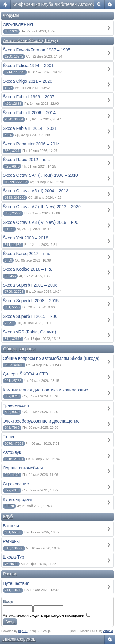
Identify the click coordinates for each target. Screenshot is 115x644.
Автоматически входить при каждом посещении (47, 616)
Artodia (108, 631)
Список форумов (19, 639)
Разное (10, 574)
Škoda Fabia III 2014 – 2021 (30, 128)
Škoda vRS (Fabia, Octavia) (29, 332)
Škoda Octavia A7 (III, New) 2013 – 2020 (42, 207)
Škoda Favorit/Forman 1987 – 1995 (36, 50)
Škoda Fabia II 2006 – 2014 (29, 113)
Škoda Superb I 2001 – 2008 (30, 285)
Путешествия (16, 583)
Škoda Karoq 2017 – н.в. (27, 254)
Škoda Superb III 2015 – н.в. (30, 316)
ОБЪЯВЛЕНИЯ (18, 25)
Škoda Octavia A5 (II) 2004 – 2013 (36, 191)
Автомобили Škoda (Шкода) (31, 40)
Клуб (8, 516)
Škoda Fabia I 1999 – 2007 (29, 97)
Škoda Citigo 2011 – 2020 (27, 81)
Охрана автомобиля (23, 468)
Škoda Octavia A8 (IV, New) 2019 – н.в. (40, 222)
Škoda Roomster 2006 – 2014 (31, 144)
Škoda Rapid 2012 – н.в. (26, 160)
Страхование (16, 484)
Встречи (11, 526)
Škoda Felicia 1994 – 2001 (28, 66)
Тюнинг (10, 437)
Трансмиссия (16, 405)
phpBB (23, 631)
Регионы (11, 541)
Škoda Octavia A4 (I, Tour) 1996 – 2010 (40, 175)
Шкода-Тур (13, 557)
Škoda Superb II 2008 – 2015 (31, 301)
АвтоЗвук (12, 452)
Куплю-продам (17, 499)
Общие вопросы (19, 349)
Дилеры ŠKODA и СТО (25, 374)
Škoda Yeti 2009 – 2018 (25, 238)
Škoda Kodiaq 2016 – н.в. (27, 269)
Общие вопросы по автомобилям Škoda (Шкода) (51, 358)
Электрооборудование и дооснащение (41, 421)
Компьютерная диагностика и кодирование (46, 390)
